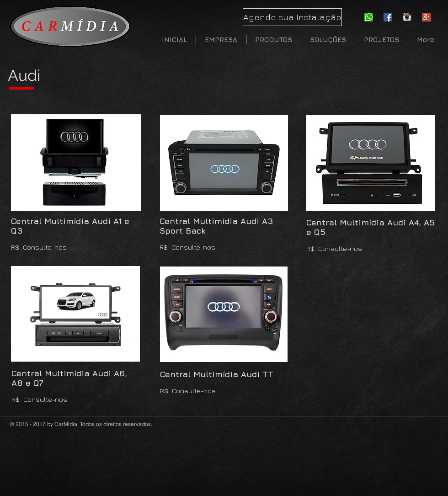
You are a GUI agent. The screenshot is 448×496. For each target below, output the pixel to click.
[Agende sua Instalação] (292, 17)
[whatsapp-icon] (369, 17)
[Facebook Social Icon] (388, 17)
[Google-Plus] (426, 17)
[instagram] (407, 17)
